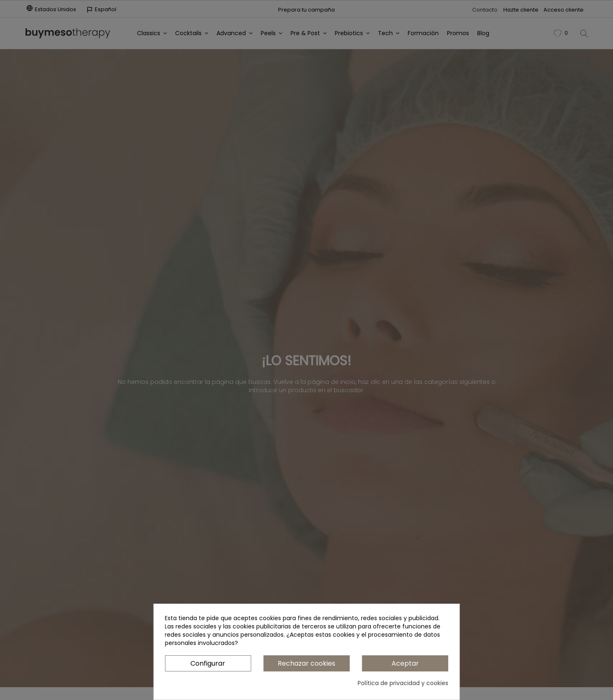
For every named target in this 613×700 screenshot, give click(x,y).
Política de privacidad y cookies (403, 683)
